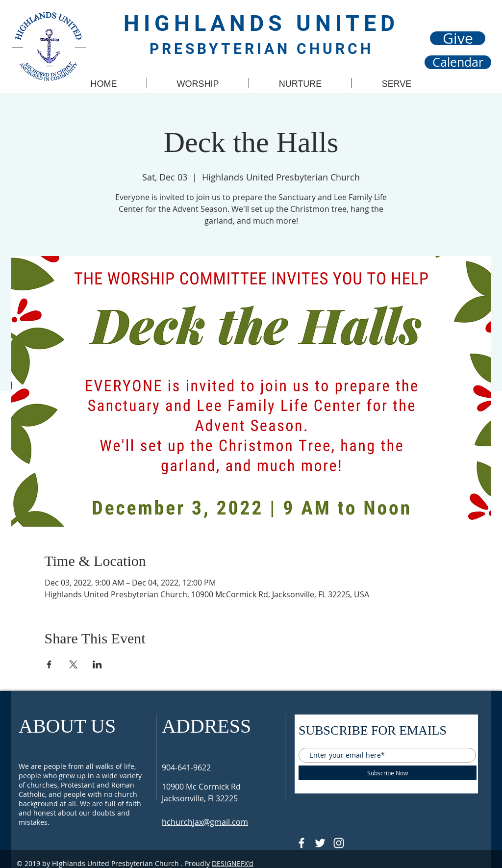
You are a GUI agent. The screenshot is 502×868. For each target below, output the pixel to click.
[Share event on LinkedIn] (97, 664)
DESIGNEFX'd (233, 863)
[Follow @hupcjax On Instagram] (339, 843)
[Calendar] (458, 62)
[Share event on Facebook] (49, 664)
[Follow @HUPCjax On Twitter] (320, 843)
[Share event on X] (73, 664)
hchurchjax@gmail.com (205, 822)
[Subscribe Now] (388, 773)
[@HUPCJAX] (301, 843)
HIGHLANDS (210, 23)
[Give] (458, 38)
